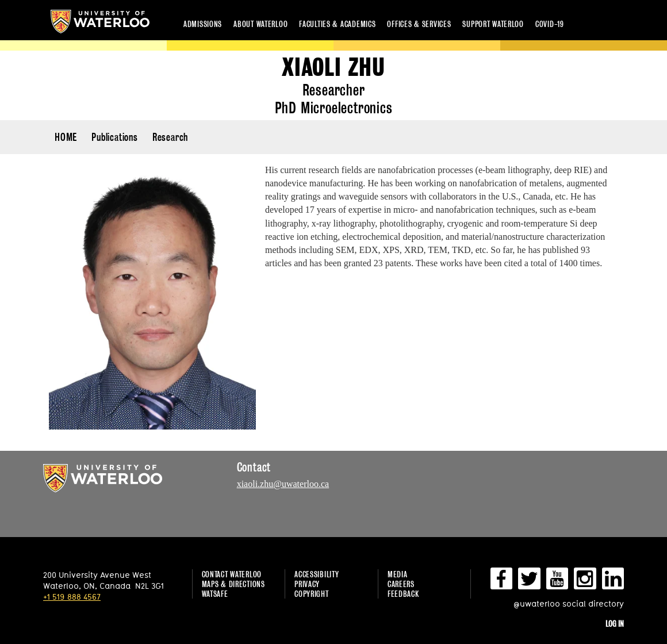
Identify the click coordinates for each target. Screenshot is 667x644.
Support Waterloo (493, 24)
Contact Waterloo (232, 574)
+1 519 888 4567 (72, 597)
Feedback (403, 594)
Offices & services (419, 24)
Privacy (307, 584)
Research (170, 137)
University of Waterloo (100, 22)
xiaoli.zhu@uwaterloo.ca (283, 484)
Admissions (203, 24)
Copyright (311, 594)
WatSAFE (215, 594)
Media (398, 574)
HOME (66, 137)
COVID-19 (550, 24)
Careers (401, 584)
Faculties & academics (337, 24)
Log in (615, 624)
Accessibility (317, 574)
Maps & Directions (233, 584)
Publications (115, 137)
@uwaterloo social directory (569, 603)
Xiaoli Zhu (333, 68)
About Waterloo (260, 24)
